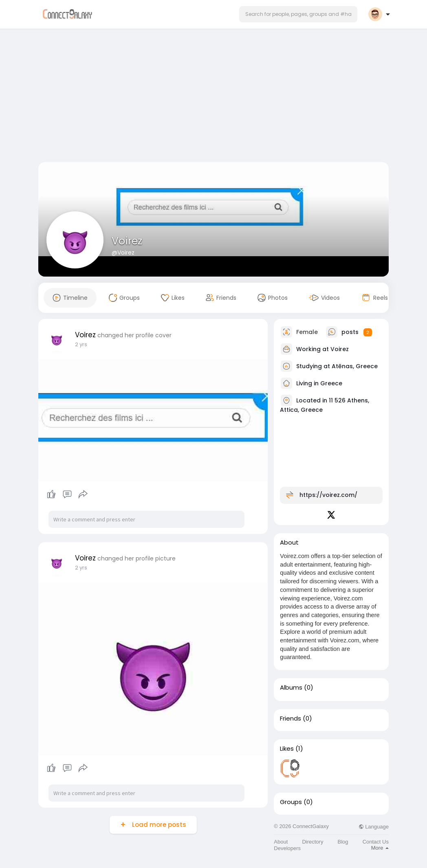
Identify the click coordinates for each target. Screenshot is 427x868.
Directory (313, 842)
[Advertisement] (213, 97)
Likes (287, 749)
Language (374, 827)
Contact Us (376, 842)
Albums (291, 688)
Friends (291, 719)
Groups (291, 802)
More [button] (380, 848)
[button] (298, 14)
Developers (287, 848)
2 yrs (81, 344)
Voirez (127, 241)
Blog (343, 842)
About (281, 842)
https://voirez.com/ (328, 495)
